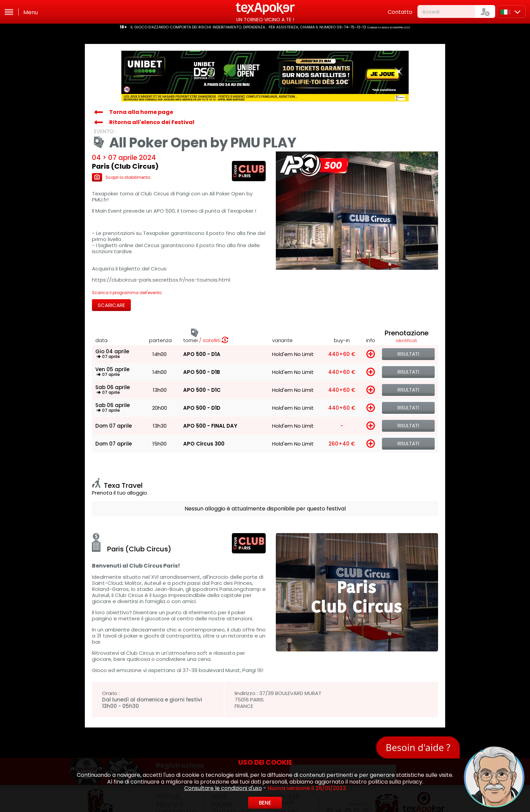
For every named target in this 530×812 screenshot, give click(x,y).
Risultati (408, 354)
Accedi (431, 12)
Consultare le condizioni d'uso (223, 788)
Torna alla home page (141, 112)
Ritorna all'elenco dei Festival (152, 122)
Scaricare (111, 305)
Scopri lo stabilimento (121, 177)
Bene (265, 803)
